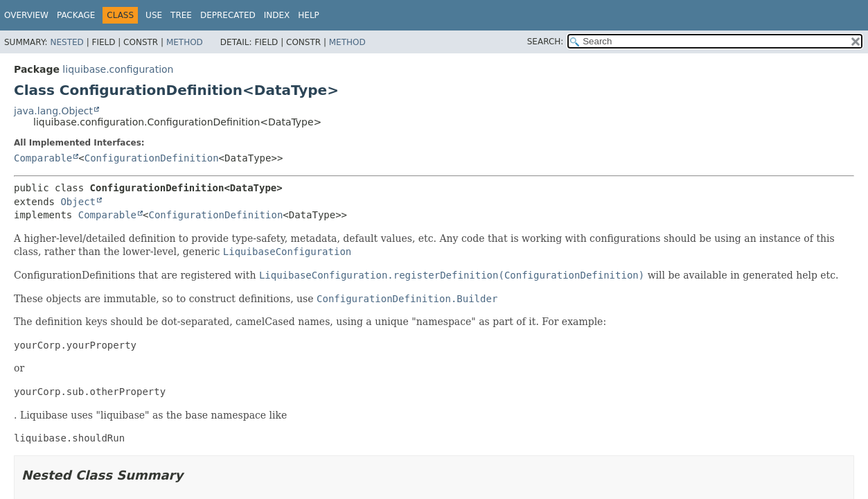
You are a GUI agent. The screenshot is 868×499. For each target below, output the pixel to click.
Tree (181, 15)
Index (277, 15)
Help (309, 15)
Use (154, 15)
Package (76, 15)
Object (78, 202)
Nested (67, 42)
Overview (26, 15)
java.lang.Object (53, 111)
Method (185, 42)
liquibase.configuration (118, 69)
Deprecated (228, 15)
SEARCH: (546, 42)
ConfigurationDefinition (152, 158)
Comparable (43, 158)
